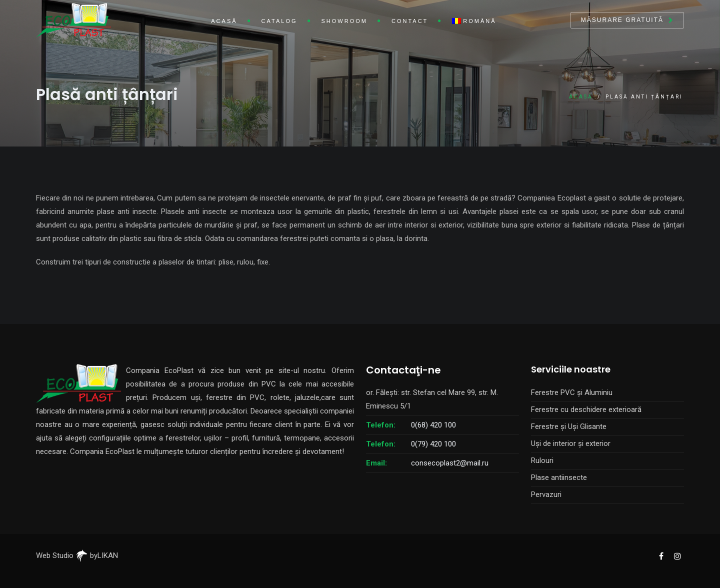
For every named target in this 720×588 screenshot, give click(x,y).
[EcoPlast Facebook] (661, 555)
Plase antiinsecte (559, 477)
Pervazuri (546, 494)
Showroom (344, 21)
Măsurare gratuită (622, 20)
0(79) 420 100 (433, 444)
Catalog (279, 21)
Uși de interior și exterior (571, 443)
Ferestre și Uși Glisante (569, 426)
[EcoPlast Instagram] (677, 555)
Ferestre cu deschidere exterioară (586, 409)
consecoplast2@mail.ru (450, 463)
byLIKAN (97, 555)
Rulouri (542, 460)
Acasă (224, 21)
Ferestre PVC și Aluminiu (572, 392)
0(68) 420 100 (433, 425)
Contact (410, 21)
